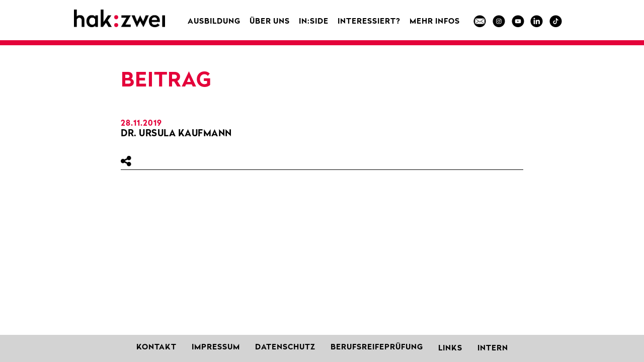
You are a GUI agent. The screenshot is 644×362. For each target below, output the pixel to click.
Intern (493, 349)
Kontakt (156, 348)
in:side (314, 22)
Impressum (216, 348)
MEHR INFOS (435, 22)
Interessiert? (369, 22)
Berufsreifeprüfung (377, 348)
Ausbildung (214, 22)
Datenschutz (285, 348)
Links (450, 349)
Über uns (270, 22)
